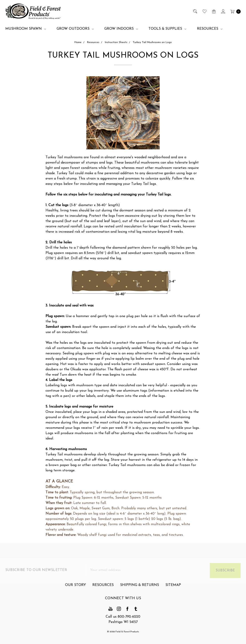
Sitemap (173, 587)
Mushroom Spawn (26, 29)
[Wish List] (204, 11)
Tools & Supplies (167, 29)
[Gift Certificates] (213, 11)
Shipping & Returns (140, 587)
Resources (210, 29)
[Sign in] (223, 11)
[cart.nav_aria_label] (234, 11)
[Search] (195, 11)
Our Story (75, 587)
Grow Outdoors (75, 29)
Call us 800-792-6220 (123, 617)
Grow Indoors (121, 29)
